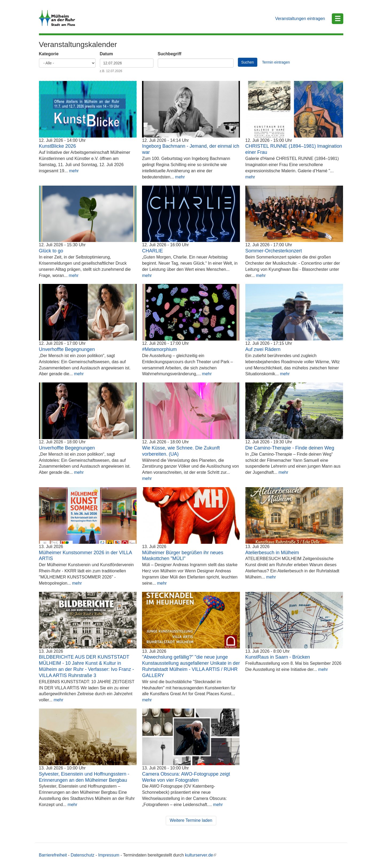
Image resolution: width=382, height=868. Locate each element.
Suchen (248, 62)
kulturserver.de (201, 855)
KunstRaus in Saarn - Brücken (278, 657)
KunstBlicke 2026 (58, 146)
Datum (107, 54)
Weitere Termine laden (191, 820)
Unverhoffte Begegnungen (67, 349)
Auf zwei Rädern (263, 349)
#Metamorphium (159, 349)
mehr (74, 171)
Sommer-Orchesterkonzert (274, 251)
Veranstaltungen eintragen (300, 19)
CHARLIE (152, 251)
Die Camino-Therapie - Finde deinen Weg (290, 448)
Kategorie (49, 54)
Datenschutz (83, 855)
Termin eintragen (276, 62)
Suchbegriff (170, 54)
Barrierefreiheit (53, 855)
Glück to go (51, 251)
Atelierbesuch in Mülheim (272, 553)
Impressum (109, 855)
